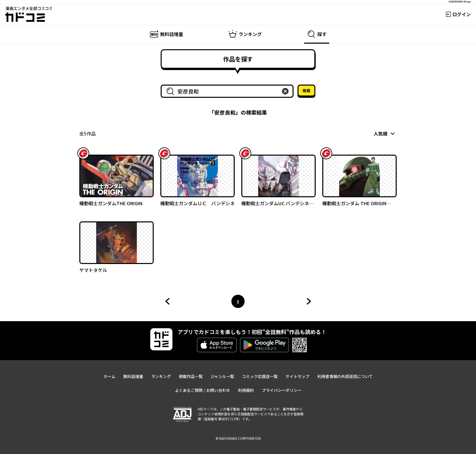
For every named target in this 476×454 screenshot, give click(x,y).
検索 (306, 90)
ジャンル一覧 (222, 376)
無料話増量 (133, 376)
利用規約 (246, 390)
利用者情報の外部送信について (345, 376)
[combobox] (228, 91)
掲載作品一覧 (191, 376)
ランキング (161, 376)
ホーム (109, 376)
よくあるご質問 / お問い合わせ (202, 390)
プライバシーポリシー (282, 390)
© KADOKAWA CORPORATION (238, 438)
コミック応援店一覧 (260, 376)
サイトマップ (297, 376)
